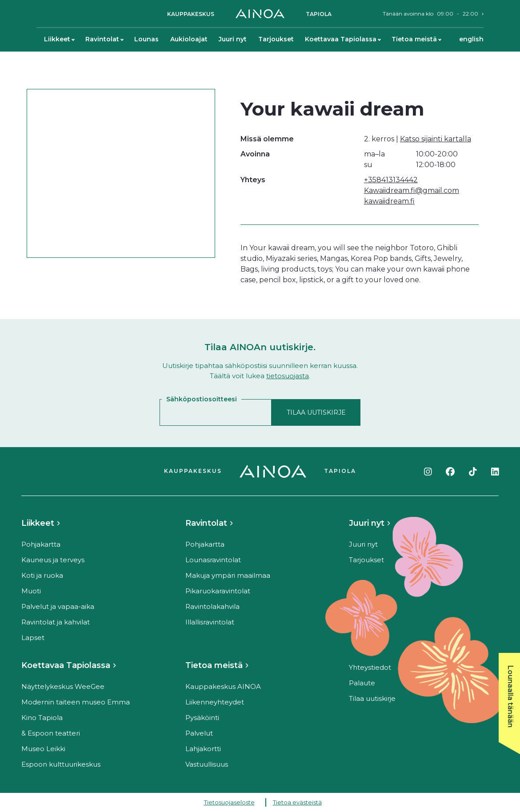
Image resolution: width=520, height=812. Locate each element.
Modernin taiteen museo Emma (76, 702)
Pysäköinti (202, 718)
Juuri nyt (233, 39)
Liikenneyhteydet (215, 702)
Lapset (33, 638)
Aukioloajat (189, 39)
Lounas (146, 39)
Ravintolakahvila (212, 606)
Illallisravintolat (210, 622)
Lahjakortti (203, 749)
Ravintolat (104, 39)
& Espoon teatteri (51, 733)
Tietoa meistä (416, 39)
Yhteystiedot (370, 667)
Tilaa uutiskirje (372, 698)
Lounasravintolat (213, 560)
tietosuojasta (288, 376)
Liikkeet (59, 39)
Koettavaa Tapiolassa (343, 39)
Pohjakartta (41, 544)
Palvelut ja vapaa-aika (58, 606)
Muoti (31, 591)
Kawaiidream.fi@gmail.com (412, 190)
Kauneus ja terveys (53, 560)
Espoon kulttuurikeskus (61, 764)
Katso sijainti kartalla (436, 139)
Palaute (362, 683)
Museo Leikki (43, 749)
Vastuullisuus (207, 764)
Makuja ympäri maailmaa (228, 575)
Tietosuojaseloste (229, 802)
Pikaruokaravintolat (218, 591)
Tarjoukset (276, 39)
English (471, 39)
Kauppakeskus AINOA (223, 686)
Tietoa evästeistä (297, 802)
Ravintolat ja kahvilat (56, 622)
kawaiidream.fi (389, 201)
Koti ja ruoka (42, 575)
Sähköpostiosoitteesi (202, 399)
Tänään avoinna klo (430, 14)
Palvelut (199, 733)
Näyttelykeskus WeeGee (63, 686)
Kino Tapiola (42, 718)
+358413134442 (391, 180)
